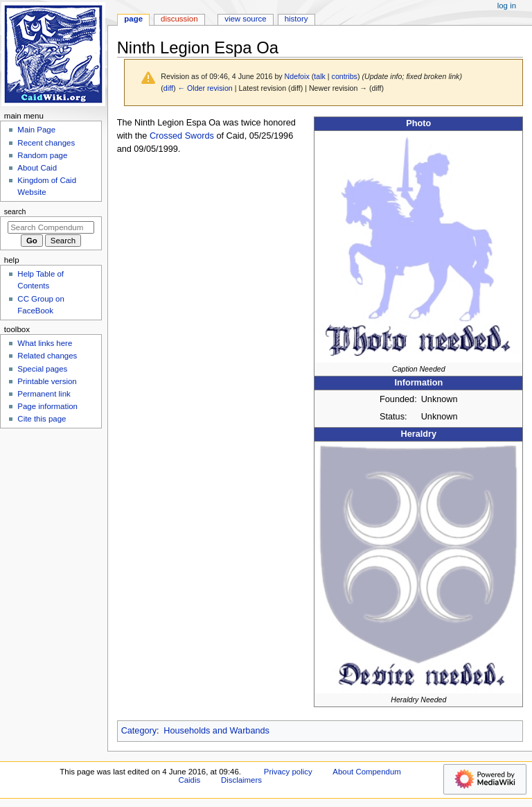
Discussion (179, 19)
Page (133, 19)
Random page (42, 155)
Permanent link (44, 394)
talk (320, 76)
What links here (45, 343)
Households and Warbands (216, 731)
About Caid (37, 168)
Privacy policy (288, 772)
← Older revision (205, 88)
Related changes (47, 356)
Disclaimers (241, 780)
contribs (345, 76)
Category (139, 731)
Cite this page (42, 419)
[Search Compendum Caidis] (51, 227)
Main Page (36, 130)
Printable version (47, 381)
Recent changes (46, 143)
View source (245, 19)
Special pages (42, 369)
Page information (47, 406)
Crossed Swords (182, 136)
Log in (507, 6)
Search (15, 211)
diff (168, 88)
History (296, 19)
